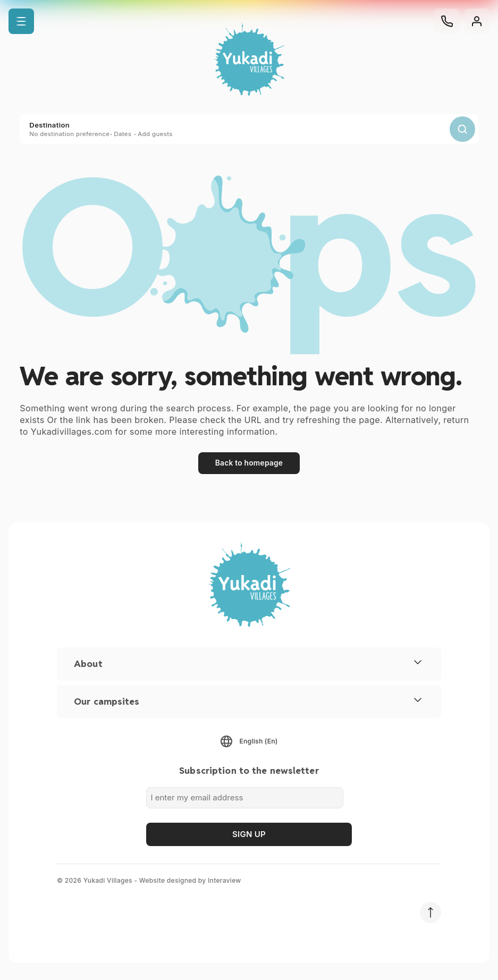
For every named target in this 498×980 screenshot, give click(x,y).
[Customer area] (477, 21)
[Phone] (447, 21)
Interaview (225, 880)
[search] (462, 129)
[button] (21, 21)
